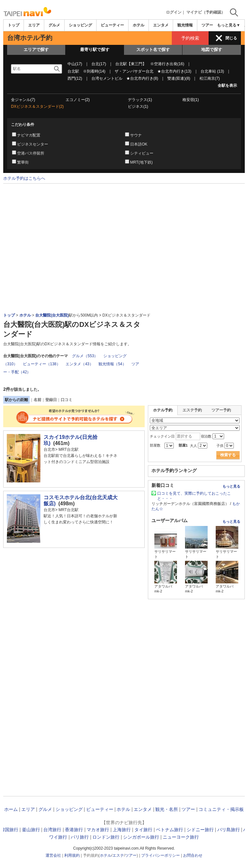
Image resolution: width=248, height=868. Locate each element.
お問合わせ (193, 855)
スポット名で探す (153, 50)
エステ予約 (192, 410)
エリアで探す (36, 50)
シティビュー (142, 153)
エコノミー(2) (78, 100)
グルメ (54, 25)
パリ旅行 (80, 837)
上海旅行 (122, 830)
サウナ (136, 135)
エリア (34, 25)
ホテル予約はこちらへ (24, 178)
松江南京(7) (210, 78)
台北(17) (99, 64)
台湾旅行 (52, 830)
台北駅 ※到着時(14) (86, 71)
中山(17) (75, 64)
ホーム (11, 809)
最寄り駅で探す (95, 50)
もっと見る (231, 486)
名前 (37, 400)
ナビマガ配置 (29, 135)
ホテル (139, 25)
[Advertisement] (124, 201)
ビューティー (112, 25)
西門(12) (75, 78)
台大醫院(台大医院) (52, 315)
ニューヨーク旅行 (181, 837)
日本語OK (139, 144)
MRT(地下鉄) (141, 162)
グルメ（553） (85, 356)
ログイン (174, 12)
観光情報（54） (112, 364)
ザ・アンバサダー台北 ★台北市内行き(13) (153, 71)
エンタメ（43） (79, 364)
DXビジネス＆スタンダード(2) (37, 106)
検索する (228, 455)
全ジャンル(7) (23, 100)
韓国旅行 (9, 830)
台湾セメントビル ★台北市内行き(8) (125, 78)
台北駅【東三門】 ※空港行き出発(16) (150, 64)
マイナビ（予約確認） (206, 12)
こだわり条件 (23, 125)
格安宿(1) (191, 100)
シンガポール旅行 (141, 837)
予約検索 (190, 38)
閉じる (231, 38)
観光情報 (185, 25)
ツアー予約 (221, 410)
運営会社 (53, 855)
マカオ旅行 (98, 830)
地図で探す (212, 50)
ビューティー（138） (42, 364)
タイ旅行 (143, 830)
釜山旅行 (31, 830)
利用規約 (72, 855)
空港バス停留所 (31, 153)
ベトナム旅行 (170, 830)
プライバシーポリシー (160, 855)
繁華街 (23, 162)
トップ (14, 25)
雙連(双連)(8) (179, 78)
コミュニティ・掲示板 (221, 809)
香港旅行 (74, 830)
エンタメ (161, 25)
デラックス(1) (140, 100)
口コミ (67, 400)
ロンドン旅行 (106, 837)
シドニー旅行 (200, 830)
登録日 (51, 400)
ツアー (188, 809)
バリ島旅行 (229, 830)
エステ (118, 855)
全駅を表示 (227, 86)
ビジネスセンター (33, 144)
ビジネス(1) (138, 106)
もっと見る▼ (229, 25)
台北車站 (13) (212, 71)
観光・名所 (167, 809)
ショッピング (80, 25)
